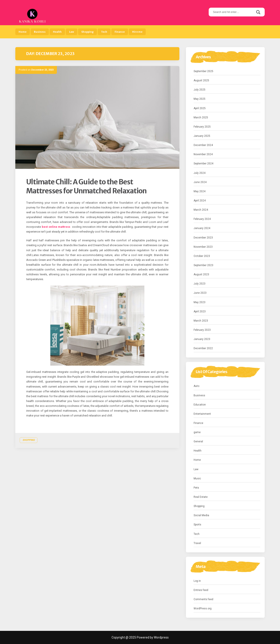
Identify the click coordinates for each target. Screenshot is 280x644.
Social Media (201, 515)
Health (57, 32)
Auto (196, 386)
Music (197, 479)
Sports (197, 525)
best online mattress (56, 227)
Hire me (137, 32)
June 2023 (200, 293)
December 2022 (203, 348)
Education (200, 405)
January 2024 (202, 228)
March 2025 (201, 117)
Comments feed (203, 599)
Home (23, 32)
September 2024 (203, 164)
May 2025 (199, 99)
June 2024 (200, 182)
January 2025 (202, 136)
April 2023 (200, 311)
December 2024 (203, 145)
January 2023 (202, 339)
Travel (197, 543)
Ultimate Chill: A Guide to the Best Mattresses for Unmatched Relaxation (86, 187)
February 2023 (202, 330)
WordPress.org (203, 608)
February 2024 (202, 219)
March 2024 (201, 210)
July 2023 (199, 284)
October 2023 (202, 256)
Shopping (87, 32)
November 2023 (203, 247)
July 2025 (199, 90)
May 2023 (199, 302)
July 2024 (199, 173)
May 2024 (199, 191)
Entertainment (202, 414)
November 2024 (203, 154)
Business (40, 32)
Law (72, 32)
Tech (104, 32)
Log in (197, 581)
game (197, 432)
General (198, 441)
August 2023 (201, 274)
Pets (196, 488)
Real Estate (201, 497)
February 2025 (202, 127)
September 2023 (203, 265)
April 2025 (200, 108)
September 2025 (203, 71)
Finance (120, 32)
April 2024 (200, 201)
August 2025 (201, 80)
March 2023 (201, 321)
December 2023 (203, 238)
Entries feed (201, 590)
